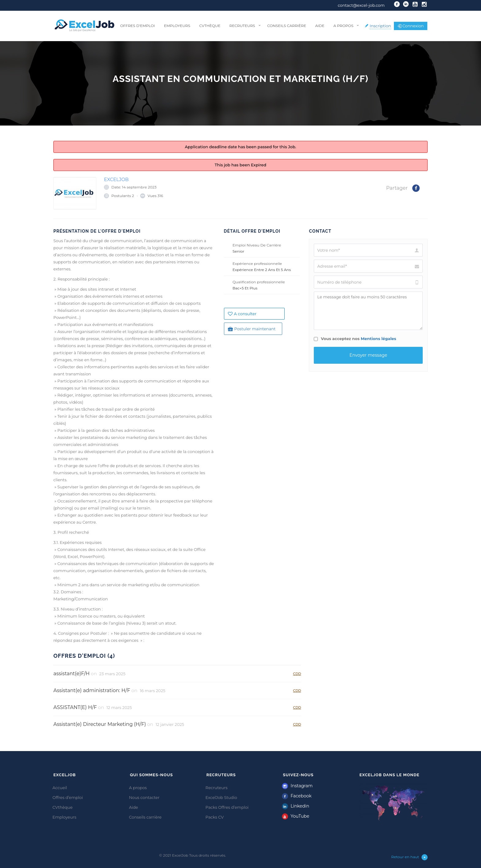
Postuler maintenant (252, 329)
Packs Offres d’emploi (227, 807)
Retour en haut (409, 857)
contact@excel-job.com (361, 5)
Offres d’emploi (138, 26)
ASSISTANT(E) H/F (75, 707)
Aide (320, 26)
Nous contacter (144, 797)
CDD (297, 674)
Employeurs (177, 26)
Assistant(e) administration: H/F (92, 690)
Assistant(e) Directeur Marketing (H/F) (100, 724)
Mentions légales (379, 339)
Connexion (411, 26)
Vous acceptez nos (355, 339)
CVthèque (210, 26)
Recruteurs (242, 26)
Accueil (60, 788)
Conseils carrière (287, 26)
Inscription (380, 26)
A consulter (242, 314)
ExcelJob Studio (221, 797)
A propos (343, 26)
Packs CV (215, 817)
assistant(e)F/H (71, 674)
